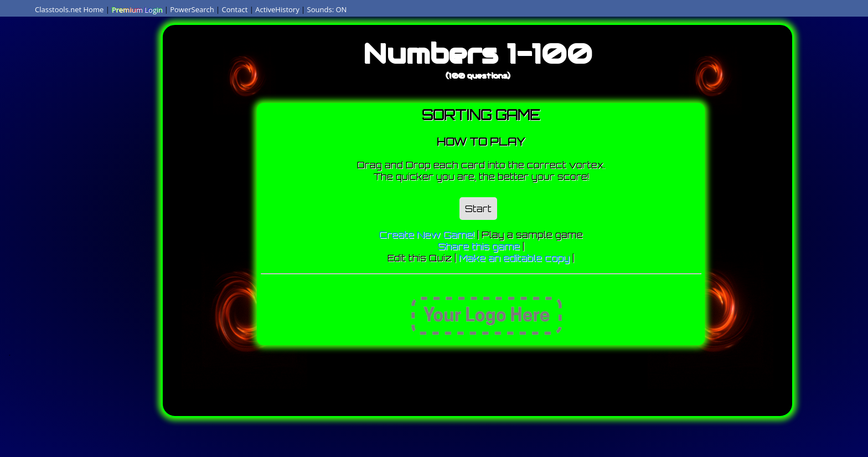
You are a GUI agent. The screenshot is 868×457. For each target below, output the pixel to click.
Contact (235, 9)
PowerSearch (192, 9)
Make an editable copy (514, 258)
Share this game (479, 246)
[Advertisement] (92, 180)
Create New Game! (427, 235)
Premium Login (137, 9)
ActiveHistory (277, 9)
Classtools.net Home (69, 9)
